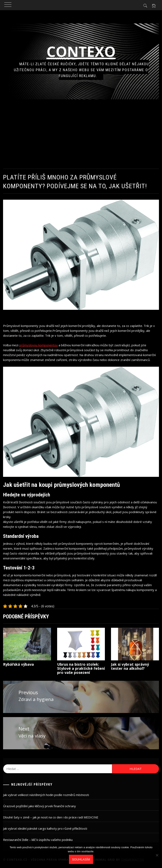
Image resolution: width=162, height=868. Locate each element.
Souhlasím (81, 859)
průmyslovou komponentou (38, 345)
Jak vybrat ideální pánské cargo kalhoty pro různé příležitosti (45, 828)
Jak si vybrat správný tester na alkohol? (130, 666)
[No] (157, 855)
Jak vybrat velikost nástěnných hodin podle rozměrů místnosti (46, 795)
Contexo (81, 51)
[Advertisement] (81, 134)
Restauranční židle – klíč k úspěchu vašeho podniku (38, 840)
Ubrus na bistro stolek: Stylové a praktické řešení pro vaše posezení (81, 668)
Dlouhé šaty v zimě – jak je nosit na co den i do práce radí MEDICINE (51, 817)
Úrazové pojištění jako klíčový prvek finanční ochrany (39, 806)
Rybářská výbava (18, 664)
